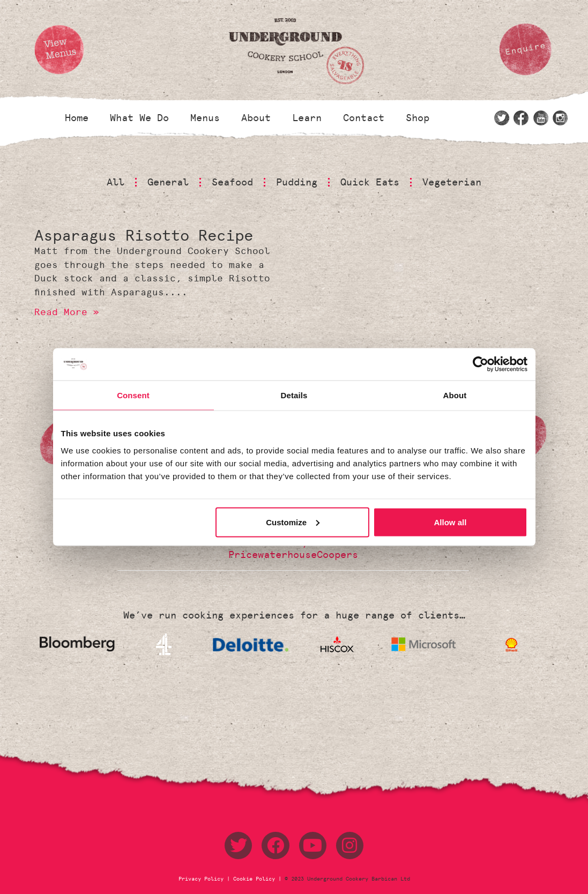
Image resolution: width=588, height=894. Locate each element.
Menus (205, 118)
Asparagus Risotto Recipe (144, 235)
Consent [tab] (133, 395)
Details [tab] (294, 395)
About (256, 118)
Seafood (232, 182)
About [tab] (455, 395)
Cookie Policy (254, 879)
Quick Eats (370, 182)
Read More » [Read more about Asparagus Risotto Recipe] (67, 312)
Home (77, 118)
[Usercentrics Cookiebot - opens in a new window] (481, 364)
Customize (293, 522)
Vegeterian (452, 182)
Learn (307, 118)
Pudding (297, 182)
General (168, 182)
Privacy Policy (203, 879)
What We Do (139, 118)
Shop (418, 118)
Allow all (451, 522)
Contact (364, 118)
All (116, 182)
